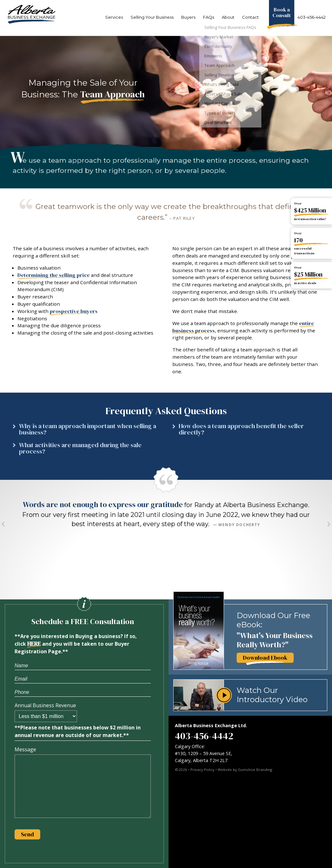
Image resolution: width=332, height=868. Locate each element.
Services (114, 17)
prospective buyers (74, 311)
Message (25, 749)
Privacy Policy (202, 770)
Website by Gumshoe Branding (245, 770)
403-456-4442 (312, 17)
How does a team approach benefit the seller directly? (241, 429)
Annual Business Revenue (45, 705)
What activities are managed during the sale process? (80, 448)
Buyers (188, 17)
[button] (86, 431)
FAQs (209, 17)
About (228, 17)
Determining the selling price (54, 275)
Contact (250, 17)
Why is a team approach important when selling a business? (88, 429)
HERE (34, 644)
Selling (152, 17)
